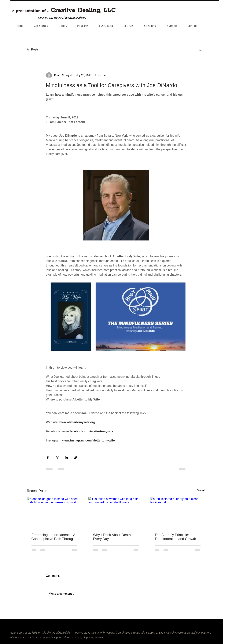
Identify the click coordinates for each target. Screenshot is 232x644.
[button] (83, 26)
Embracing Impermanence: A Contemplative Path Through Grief (53, 537)
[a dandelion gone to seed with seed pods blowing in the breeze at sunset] (55, 513)
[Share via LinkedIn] (66, 458)
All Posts (33, 49)
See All (201, 490)
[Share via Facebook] (48, 458)
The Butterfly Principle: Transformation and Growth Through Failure (175, 537)
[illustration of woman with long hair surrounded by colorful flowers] (116, 513)
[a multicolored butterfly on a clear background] (178, 513)
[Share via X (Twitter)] (57, 458)
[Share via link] (76, 458)
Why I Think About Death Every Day (112, 537)
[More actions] (184, 75)
